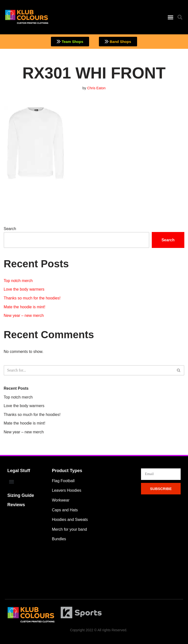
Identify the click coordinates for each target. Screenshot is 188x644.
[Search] (88, 370)
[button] (170, 17)
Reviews (16, 505)
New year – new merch (24, 316)
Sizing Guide (21, 495)
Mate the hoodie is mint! (24, 307)
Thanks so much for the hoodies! (32, 298)
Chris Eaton (96, 88)
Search (10, 229)
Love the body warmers (24, 289)
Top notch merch (18, 281)
